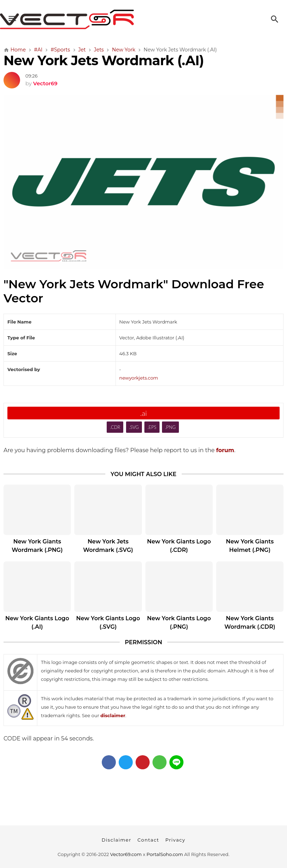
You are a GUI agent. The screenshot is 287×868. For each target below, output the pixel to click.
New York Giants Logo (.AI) (37, 623)
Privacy (175, 840)
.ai (143, 413)
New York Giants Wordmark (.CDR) (250, 623)
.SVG (134, 427)
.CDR (115, 427)
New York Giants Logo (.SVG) (108, 623)
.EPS (152, 427)
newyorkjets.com (139, 378)
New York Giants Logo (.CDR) (179, 546)
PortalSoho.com (165, 854)
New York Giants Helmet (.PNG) (250, 546)
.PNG (170, 427)
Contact (148, 840)
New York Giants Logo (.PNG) (179, 623)
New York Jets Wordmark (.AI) (104, 60)
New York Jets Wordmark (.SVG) (108, 546)
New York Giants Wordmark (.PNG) (37, 546)
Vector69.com (126, 854)
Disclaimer (117, 840)
